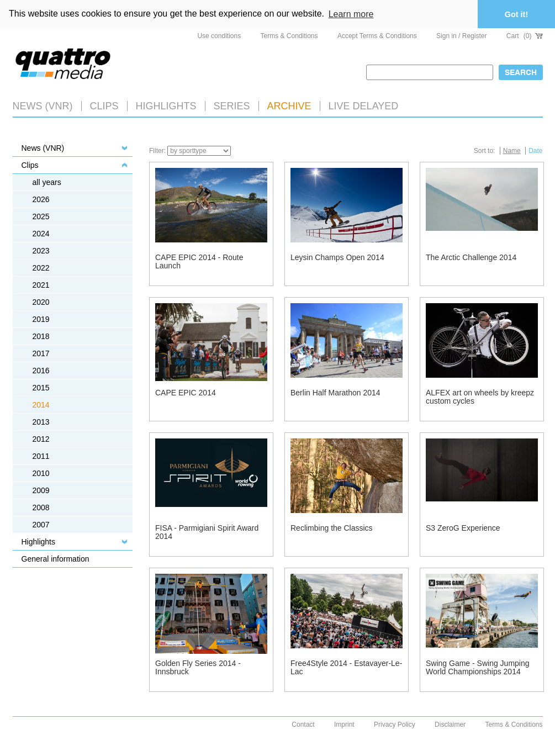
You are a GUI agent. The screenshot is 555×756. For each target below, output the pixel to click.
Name (512, 151)
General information (56, 559)
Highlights (38, 542)
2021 (41, 285)
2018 (41, 336)
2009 (41, 490)
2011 (41, 456)
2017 (41, 353)
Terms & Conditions (289, 36)
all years (47, 182)
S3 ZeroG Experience (463, 528)
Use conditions (219, 36)
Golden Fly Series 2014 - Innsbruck (198, 667)
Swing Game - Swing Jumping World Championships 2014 (478, 667)
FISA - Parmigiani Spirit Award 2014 (207, 532)
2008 (41, 507)
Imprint (344, 725)
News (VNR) (43, 106)
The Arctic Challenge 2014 (471, 257)
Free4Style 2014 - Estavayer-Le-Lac (346, 667)
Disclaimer (450, 725)
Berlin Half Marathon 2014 (335, 393)
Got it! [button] (516, 14)
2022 (41, 268)
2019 (41, 319)
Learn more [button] (351, 14)
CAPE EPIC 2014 (186, 393)
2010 (41, 473)
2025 (41, 216)
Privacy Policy (395, 725)
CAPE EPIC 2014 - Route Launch (199, 261)
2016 (41, 371)
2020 (41, 302)
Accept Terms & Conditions (377, 36)
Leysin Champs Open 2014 (337, 257)
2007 (41, 525)
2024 (41, 234)
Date (535, 151)
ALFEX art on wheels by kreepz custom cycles (480, 397)
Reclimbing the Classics (332, 528)
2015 (41, 388)
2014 (41, 405)
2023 (41, 251)
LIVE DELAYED (364, 106)
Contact (303, 725)
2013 (41, 422)
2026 (41, 199)
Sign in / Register (461, 36)
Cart (525, 36)
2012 (41, 439)
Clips (104, 106)
